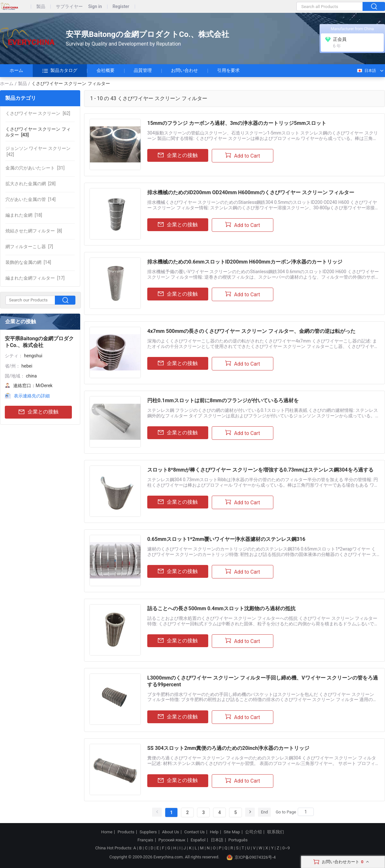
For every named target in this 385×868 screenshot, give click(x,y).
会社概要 (106, 70)
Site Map (232, 832)
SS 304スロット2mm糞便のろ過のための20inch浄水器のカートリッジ (228, 748)
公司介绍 (253, 832)
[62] (38, 113)
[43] (38, 132)
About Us (171, 832)
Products (126, 832)
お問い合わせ (184, 70)
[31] (35, 168)
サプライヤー (69, 7)
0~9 (286, 848)
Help (214, 832)
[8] (34, 231)
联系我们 (276, 832)
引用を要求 (228, 70)
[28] (30, 184)
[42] (38, 151)
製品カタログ (60, 71)
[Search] (306, 812)
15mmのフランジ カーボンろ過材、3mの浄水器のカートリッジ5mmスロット (237, 123)
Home (107, 832)
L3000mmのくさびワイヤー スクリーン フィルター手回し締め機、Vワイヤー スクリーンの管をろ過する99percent (263, 681)
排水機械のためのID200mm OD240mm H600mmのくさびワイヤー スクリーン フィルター (251, 192)
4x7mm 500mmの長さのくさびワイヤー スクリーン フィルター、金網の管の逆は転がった (251, 331)
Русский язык (172, 840)
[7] (29, 247)
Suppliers (148, 832)
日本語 (366, 71)
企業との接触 (38, 412)
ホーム (16, 70)
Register (121, 7)
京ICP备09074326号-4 (251, 857)
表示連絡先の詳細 (32, 396)
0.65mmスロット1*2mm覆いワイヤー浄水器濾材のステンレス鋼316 (226, 539)
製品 (41, 7)
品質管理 (143, 70)
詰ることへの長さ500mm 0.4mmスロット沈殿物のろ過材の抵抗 (221, 608)
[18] (24, 215)
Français (145, 840)
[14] (30, 199)
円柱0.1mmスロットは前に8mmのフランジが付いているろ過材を (223, 400)
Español (198, 840)
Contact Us (194, 832)
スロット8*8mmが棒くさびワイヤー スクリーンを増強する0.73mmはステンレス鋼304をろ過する (260, 470)
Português (238, 840)
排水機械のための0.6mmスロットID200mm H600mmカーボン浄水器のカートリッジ (245, 262)
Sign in (95, 7)
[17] (35, 278)
